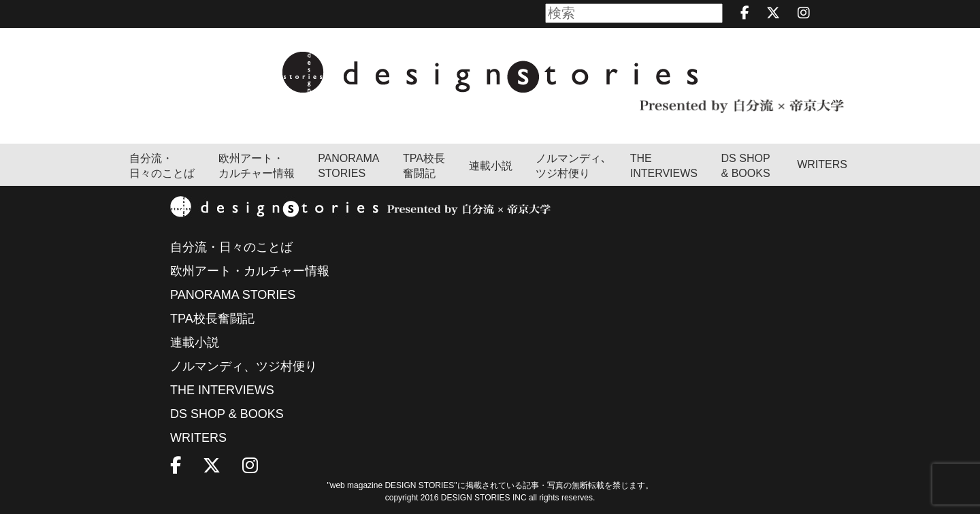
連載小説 (491, 166)
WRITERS (822, 164)
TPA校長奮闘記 (424, 166)
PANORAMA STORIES (348, 166)
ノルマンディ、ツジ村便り (244, 366)
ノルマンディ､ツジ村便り (571, 166)
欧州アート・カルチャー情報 (257, 166)
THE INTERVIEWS (222, 390)
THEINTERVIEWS (664, 166)
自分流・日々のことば (162, 166)
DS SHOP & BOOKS (746, 166)
